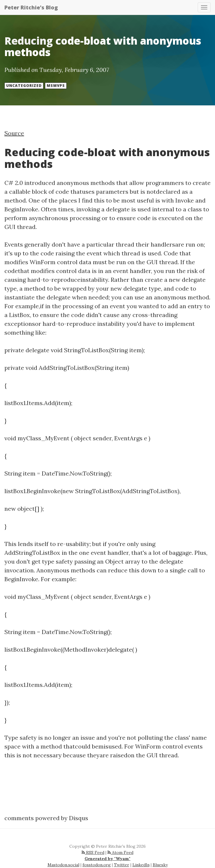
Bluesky (160, 865)
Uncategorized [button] (24, 86)
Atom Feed (120, 852)
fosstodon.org (97, 865)
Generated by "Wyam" (107, 859)
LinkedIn (141, 865)
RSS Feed (93, 852)
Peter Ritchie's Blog (31, 7)
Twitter (122, 865)
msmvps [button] (56, 86)
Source (14, 133)
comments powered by (46, 818)
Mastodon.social (63, 865)
